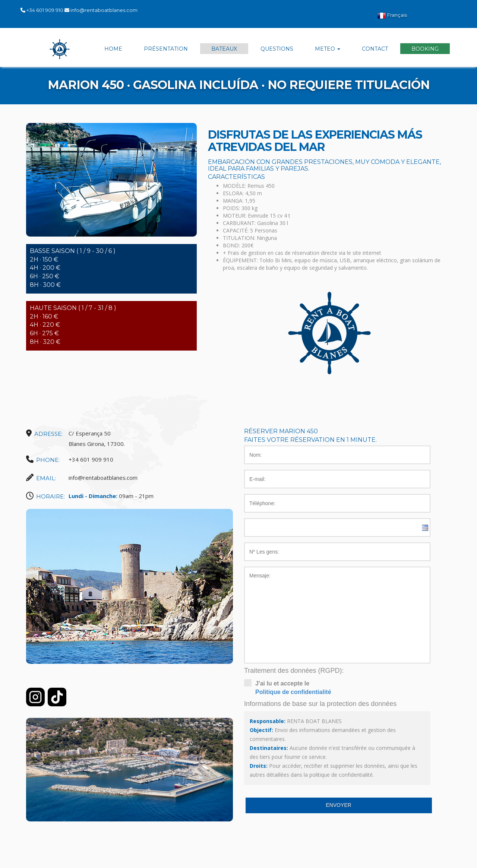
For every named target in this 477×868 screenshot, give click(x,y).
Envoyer (339, 805)
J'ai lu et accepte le (337, 688)
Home (113, 49)
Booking (425, 49)
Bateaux (224, 49)
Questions (277, 49)
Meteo (328, 49)
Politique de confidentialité (293, 692)
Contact (375, 49)
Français (392, 16)
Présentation (166, 49)
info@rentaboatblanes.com (104, 10)
